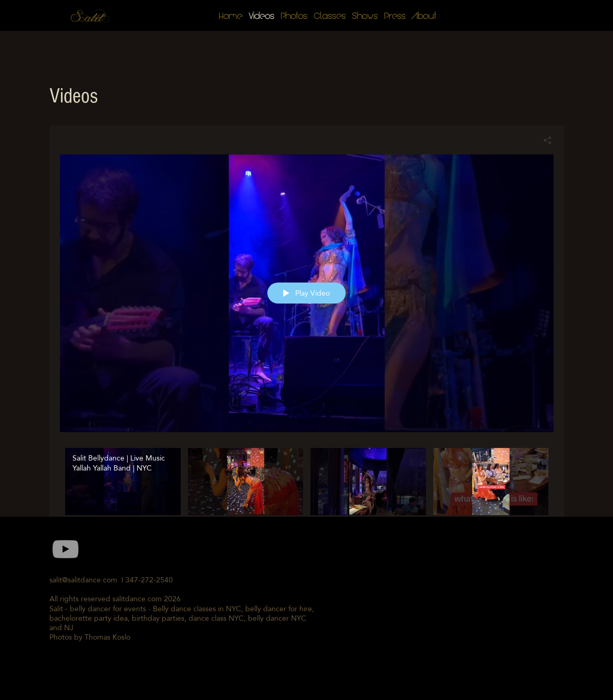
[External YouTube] (442, 605)
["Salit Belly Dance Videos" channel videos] (307, 494)
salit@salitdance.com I (87, 580)
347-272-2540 (151, 580)
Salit (87, 18)
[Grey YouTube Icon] (65, 549)
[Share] (543, 140)
